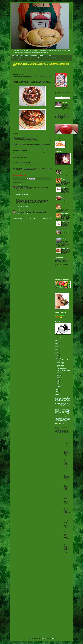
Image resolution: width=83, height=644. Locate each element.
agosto (59, 377)
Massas (65, 414)
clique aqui (57, 289)
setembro (59, 376)
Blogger (53, 638)
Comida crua (61, 399)
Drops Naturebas (61, 405)
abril (58, 383)
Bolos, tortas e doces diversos (22, 56)
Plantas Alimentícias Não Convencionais (20, 60)
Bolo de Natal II (60, 367)
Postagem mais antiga (47, 218)
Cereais (63, 398)
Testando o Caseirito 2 (66, 221)
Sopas (64, 419)
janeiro (59, 388)
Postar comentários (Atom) (21, 220)
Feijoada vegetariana (49, 56)
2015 (57, 350)
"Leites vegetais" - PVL (60, 396)
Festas (56, 408)
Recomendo (61, 419)
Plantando (62, 417)
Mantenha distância (59, 414)
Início (13, 56)
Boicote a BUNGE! (65, 214)
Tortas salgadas (64, 421)
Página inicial (32, 218)
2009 (57, 390)
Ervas (62, 406)
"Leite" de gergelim (65, 249)
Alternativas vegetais (65, 397)
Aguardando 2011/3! (61, 362)
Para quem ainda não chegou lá (63, 416)
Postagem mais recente (18, 218)
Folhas (59, 408)
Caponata (41, 56)
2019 (57, 343)
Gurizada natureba (60, 409)
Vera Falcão (18, 210)
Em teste (59, 406)
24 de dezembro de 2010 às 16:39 (22, 214)
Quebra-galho (65, 418)
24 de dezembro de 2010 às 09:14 (22, 194)
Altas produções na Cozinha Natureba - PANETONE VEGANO (64, 370)
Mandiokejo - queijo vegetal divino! (65, 239)
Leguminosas (68, 413)
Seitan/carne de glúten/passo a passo (65, 197)
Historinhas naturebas (64, 412)
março (59, 385)
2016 (57, 348)
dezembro (59, 358)
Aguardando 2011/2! (61, 364)
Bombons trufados (34, 56)
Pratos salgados (59, 418)
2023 (57, 340)
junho (58, 380)
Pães (59, 415)
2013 (57, 353)
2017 (57, 347)
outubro (59, 374)
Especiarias (66, 406)
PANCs (62, 415)
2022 (57, 342)
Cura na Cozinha (64, 404)
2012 (57, 354)
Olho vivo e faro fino (60, 58)
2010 (57, 357)
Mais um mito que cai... (61, 368)
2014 (57, 351)
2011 (57, 356)
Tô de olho (68, 419)
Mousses (56, 415)
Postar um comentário (19, 216)
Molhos (69, 414)
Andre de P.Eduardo (20, 185)
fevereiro (59, 386)
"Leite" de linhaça (65, 187)
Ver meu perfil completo (60, 120)
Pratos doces (67, 417)
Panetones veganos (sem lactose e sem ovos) (21, 58)
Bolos (60, 398)
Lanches (62, 413)
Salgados (34, 58)
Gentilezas (68, 408)
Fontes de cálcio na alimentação (65, 205)
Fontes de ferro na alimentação (65, 170)
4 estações (68, 396)
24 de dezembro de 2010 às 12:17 (22, 206)
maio (58, 382)
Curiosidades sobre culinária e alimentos (46, 58)
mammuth (44, 638)
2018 (57, 345)
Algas (56, 397)
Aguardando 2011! (60, 365)
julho (58, 379)
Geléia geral (63, 408)
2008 (57, 391)
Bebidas (57, 398)
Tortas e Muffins (58, 421)
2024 (57, 339)
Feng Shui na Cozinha (65, 407)
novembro (59, 373)
